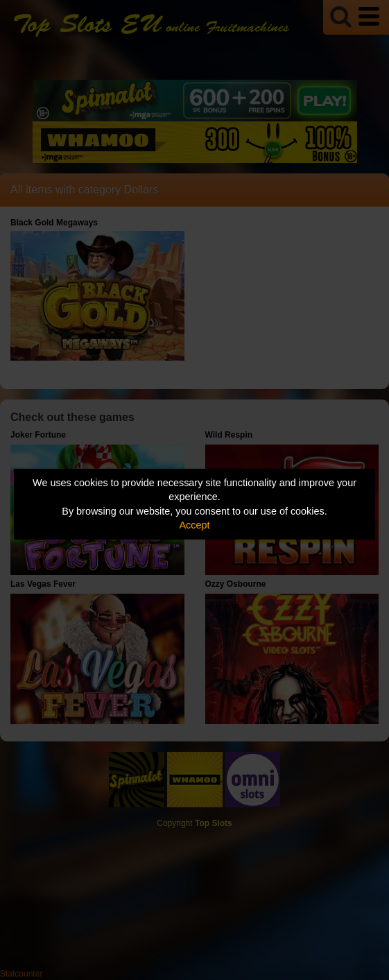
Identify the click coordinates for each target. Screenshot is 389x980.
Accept (195, 525)
